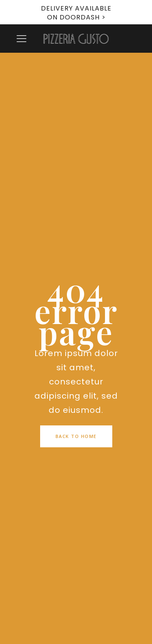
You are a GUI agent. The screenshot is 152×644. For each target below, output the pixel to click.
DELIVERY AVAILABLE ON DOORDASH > (76, 13)
